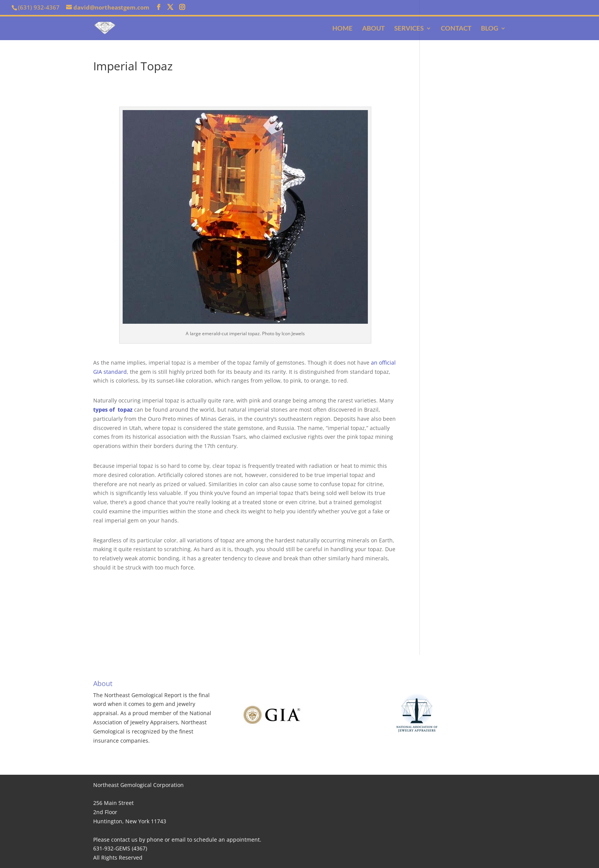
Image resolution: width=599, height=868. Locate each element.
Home (342, 29)
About (373, 29)
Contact (456, 29)
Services (409, 29)
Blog (490, 29)
